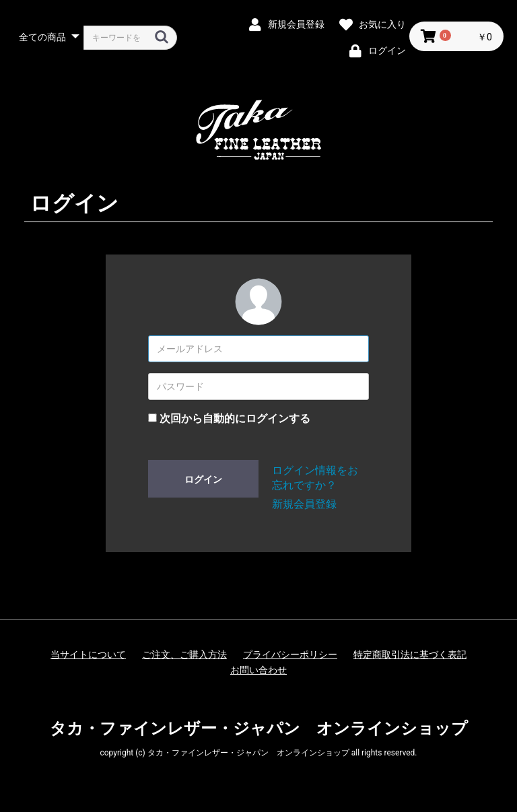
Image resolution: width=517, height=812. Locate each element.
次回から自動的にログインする (235, 418)
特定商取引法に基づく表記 (410, 654)
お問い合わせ (258, 670)
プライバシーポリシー (290, 654)
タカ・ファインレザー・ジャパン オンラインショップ (259, 729)
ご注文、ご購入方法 (184, 654)
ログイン (203, 479)
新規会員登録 (304, 504)
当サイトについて (88, 654)
